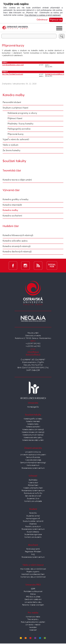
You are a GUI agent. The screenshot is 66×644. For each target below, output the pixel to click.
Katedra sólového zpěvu (15, 241)
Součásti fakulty (14, 161)
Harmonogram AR (33, 519)
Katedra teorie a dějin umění (17, 180)
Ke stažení (33, 627)
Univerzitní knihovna (33, 452)
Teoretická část (12, 171)
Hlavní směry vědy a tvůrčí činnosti (33, 569)
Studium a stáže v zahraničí (33, 521)
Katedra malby (14, 95)
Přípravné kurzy (16, 134)
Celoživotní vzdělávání (33, 599)
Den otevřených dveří (33, 496)
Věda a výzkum (10, 145)
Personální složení (12, 102)
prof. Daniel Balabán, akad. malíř (13, 65)
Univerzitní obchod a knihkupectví (33, 455)
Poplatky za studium (33, 527)
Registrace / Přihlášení (33, 552)
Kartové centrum (33, 465)
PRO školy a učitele (33, 597)
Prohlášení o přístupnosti (33, 591)
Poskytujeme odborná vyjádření (33, 622)
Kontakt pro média (33, 617)
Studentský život (33, 499)
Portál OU (33, 513)
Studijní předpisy (33, 532)
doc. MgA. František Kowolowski (13, 74)
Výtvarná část (11, 190)
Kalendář (33, 630)
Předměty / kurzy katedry (21, 124)
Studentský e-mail (33, 516)
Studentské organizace (33, 534)
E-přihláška (33, 480)
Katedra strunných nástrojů (17, 246)
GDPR (33, 589)
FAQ (33, 554)
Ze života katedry (12, 150)
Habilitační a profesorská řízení (33, 574)
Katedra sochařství (12, 216)
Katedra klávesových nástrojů (18, 235)
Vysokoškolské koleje (33, 460)
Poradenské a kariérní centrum (33, 468)
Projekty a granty (33, 572)
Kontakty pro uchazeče (33, 501)
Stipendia (33, 524)
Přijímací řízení (15, 118)
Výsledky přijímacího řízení (33, 488)
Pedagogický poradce (19, 129)
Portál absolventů (33, 549)
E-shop (33, 594)
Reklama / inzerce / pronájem (33, 605)
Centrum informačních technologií (33, 463)
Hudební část (11, 226)
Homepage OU (33, 407)
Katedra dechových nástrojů (17, 252)
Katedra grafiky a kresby (16, 199)
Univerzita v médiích (33, 625)
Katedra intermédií (12, 205)
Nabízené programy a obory (22, 113)
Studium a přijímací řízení (15, 108)
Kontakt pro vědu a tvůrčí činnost (33, 577)
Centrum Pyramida (33, 457)
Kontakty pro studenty (33, 537)
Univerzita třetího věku (33, 602)
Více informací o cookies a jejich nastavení (43, 15)
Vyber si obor (33, 483)
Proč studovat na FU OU (33, 493)
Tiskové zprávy (33, 619)
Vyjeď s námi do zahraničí (16, 140)
